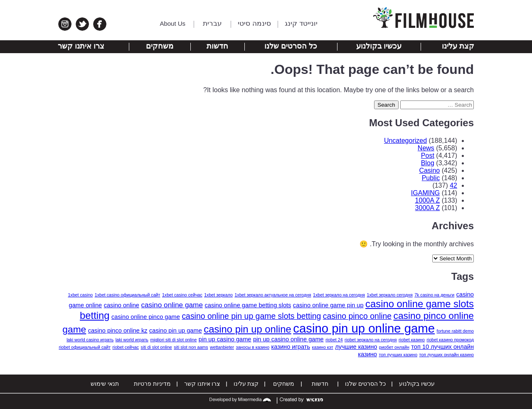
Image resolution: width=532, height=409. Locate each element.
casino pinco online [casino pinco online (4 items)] (357, 316)
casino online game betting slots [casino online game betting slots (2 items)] (248, 305)
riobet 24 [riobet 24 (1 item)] (334, 340)
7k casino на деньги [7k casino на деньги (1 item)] (434, 295)
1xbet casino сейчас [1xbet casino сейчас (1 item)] (182, 295)
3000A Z (428, 208)
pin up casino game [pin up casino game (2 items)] (225, 339)
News (426, 148)
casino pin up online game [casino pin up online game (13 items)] (364, 328)
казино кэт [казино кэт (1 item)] (323, 347)
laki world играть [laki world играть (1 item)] (132, 340)
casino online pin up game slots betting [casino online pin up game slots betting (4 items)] (251, 316)
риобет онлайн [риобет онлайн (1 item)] (394, 347)
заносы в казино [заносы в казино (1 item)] (253, 347)
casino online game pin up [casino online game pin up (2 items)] (328, 305)
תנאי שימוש (105, 384)
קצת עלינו (458, 46)
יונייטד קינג (301, 23)
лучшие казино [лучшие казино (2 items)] (356, 347)
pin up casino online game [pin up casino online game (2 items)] (288, 339)
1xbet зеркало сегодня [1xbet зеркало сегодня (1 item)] (390, 295)
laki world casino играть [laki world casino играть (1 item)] (90, 340)
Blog (428, 163)
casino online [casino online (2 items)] (122, 305)
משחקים (160, 46)
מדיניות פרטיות (152, 384)
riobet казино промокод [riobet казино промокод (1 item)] (451, 340)
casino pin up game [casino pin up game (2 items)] (176, 331)
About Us (172, 23)
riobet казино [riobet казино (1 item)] (412, 340)
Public (431, 178)
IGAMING (425, 193)
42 (453, 185)
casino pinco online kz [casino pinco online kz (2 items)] (118, 331)
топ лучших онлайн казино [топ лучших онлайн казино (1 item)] (447, 355)
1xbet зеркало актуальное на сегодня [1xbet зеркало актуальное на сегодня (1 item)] (273, 295)
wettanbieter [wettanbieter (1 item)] (222, 347)
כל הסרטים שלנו (291, 46)
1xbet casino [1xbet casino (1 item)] (80, 295)
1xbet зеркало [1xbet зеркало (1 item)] (218, 295)
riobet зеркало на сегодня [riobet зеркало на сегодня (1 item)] (371, 340)
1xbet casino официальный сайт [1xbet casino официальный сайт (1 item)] (128, 295)
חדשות (217, 46)
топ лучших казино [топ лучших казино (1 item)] (398, 355)
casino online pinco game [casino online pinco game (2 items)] (146, 317)
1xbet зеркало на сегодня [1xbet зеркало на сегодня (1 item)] (339, 295)
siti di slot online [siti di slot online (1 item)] (156, 347)
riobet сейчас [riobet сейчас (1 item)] (126, 347)
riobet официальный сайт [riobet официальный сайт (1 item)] (85, 347)
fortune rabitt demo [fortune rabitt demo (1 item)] (455, 331)
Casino (429, 170)
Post (428, 156)
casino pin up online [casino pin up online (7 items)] (248, 329)
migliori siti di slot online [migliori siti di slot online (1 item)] (173, 340)
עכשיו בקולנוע (379, 46)
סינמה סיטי (254, 23)
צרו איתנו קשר (81, 46)
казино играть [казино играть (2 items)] (291, 347)
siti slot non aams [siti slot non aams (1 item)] (191, 347)
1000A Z (428, 200)
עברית (212, 23)
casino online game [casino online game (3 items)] (172, 305)
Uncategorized (405, 141)
